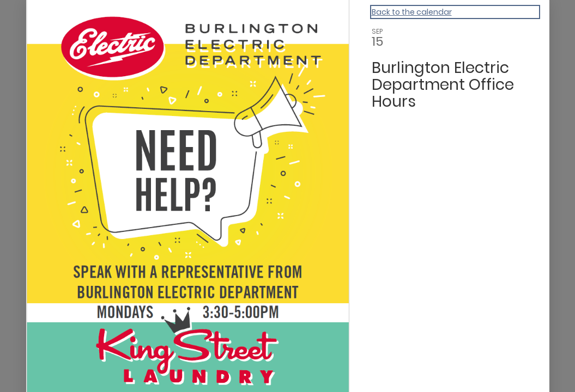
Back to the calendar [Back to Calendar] (412, 12)
